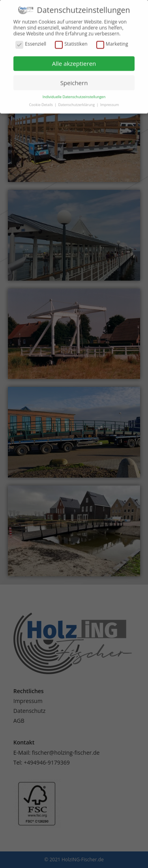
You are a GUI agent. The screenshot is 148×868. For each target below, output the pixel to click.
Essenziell (31, 41)
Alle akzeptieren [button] (74, 60)
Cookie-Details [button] (41, 102)
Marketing (112, 41)
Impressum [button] (110, 102)
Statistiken (71, 41)
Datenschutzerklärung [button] (77, 102)
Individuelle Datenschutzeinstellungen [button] (74, 94)
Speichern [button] (74, 79)
